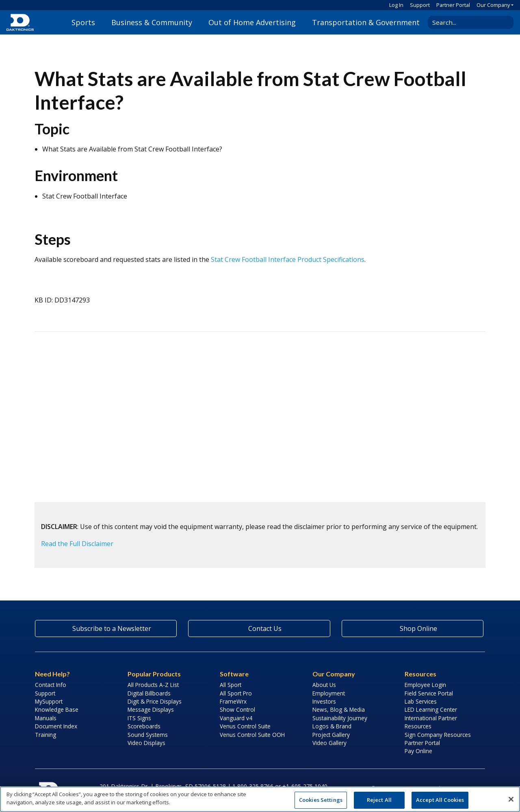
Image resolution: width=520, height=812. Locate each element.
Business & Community (152, 22)
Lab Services (421, 701)
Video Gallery (329, 743)
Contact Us (259, 628)
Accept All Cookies (440, 800)
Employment (329, 693)
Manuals (46, 718)
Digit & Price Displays (155, 701)
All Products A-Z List (153, 685)
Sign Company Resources (438, 735)
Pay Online (418, 751)
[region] (260, 799)
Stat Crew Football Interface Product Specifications (288, 259)
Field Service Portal (429, 693)
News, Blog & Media (339, 709)
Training (45, 735)
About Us (324, 685)
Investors (324, 701)
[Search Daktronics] (468, 22)
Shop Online (412, 628)
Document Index (56, 726)
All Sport (231, 685)
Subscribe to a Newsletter (106, 628)
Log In (396, 5)
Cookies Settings (321, 800)
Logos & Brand (332, 726)
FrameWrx (233, 701)
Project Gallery (331, 735)
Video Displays (146, 743)
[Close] (511, 799)
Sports (83, 22)
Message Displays (151, 709)
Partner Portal (453, 5)
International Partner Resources (431, 722)
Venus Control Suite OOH (252, 735)
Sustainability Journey (340, 718)
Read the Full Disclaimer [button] (77, 544)
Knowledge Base (57, 709)
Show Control (237, 709)
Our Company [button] (493, 5)
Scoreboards (144, 726)
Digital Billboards (149, 693)
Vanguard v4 (236, 718)
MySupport (49, 701)
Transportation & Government (366, 22)
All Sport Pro (236, 693)
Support (420, 5)
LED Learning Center (431, 709)
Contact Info (51, 685)
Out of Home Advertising (252, 22)
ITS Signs (139, 718)
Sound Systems (148, 735)
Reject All (379, 800)
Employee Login (425, 685)
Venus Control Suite (245, 726)
